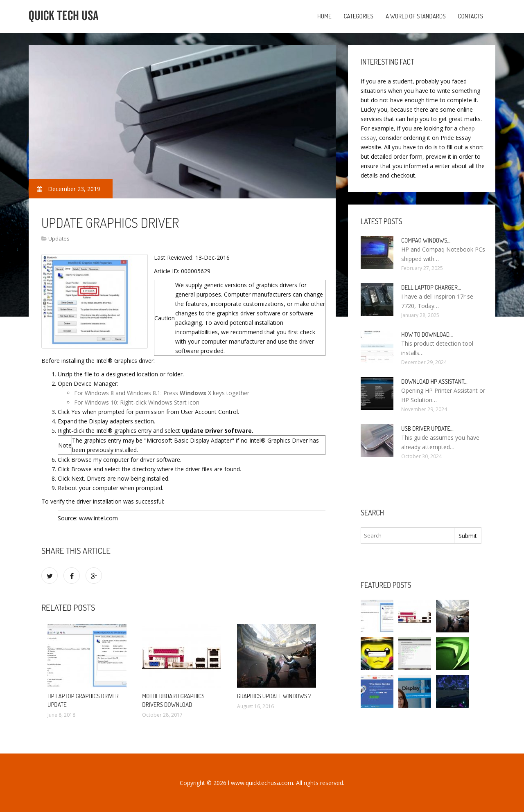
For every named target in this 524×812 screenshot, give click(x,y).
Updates (59, 238)
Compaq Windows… (426, 240)
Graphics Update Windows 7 (274, 696)
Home (324, 16)
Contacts (471, 16)
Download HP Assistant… (434, 381)
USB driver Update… (427, 428)
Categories (359, 16)
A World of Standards (416, 16)
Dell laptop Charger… (431, 287)
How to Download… (427, 334)
